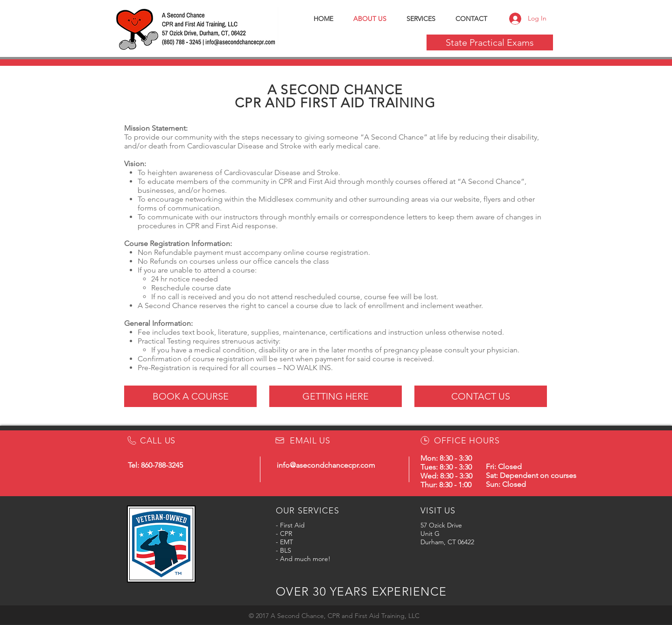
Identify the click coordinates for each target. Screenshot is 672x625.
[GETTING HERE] (336, 396)
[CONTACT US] (481, 396)
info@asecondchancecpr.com (326, 465)
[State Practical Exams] (490, 42)
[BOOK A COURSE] (190, 396)
